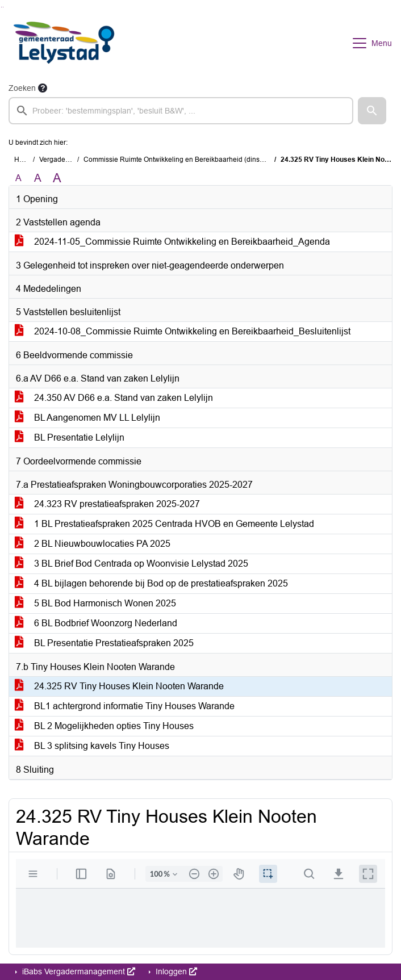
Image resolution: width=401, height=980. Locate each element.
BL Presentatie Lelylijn (70, 437)
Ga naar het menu (3, 7)
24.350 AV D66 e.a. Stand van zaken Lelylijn (114, 398)
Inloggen (175, 971)
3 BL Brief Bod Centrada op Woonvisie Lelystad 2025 (131, 564)
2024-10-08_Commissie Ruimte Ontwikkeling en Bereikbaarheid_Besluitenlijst (183, 331)
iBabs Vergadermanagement (78, 971)
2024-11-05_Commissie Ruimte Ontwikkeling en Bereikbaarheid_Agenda (172, 242)
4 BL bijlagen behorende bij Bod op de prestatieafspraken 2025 (151, 583)
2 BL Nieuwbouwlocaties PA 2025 (93, 544)
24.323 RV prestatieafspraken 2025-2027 (107, 504)
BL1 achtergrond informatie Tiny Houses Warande (125, 706)
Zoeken (22, 88)
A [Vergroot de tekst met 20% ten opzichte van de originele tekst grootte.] (38, 178)
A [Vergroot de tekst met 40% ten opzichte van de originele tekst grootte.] (57, 178)
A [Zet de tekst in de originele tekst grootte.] (18, 178)
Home (24, 160)
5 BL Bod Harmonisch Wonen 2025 (95, 603)
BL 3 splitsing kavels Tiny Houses (92, 746)
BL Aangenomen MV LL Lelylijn (87, 418)
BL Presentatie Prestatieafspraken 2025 (104, 643)
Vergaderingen (62, 160)
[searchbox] (181, 111)
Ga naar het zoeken (1, 7)
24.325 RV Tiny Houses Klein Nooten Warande (119, 686)
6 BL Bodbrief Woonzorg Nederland (96, 623)
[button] (372, 111)
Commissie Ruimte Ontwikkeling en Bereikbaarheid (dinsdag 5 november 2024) (207, 160)
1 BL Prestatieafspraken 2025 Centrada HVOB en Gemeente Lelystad (164, 524)
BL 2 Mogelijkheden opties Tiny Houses (104, 726)
